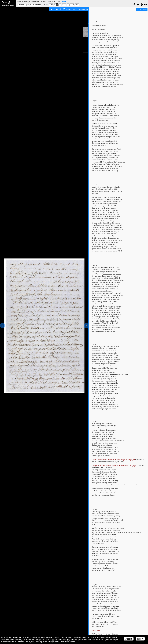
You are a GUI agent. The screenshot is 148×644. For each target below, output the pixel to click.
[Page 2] (95, 101)
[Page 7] (95, 509)
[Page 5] (95, 344)
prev (51, 5)
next (77, 5)
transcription (37, 5)
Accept (129, 639)
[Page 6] (95, 421)
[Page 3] (95, 185)
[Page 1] (95, 22)
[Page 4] (95, 265)
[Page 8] (95, 585)
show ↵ (145, 10)
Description (22, 5)
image (29, 5)
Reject (140, 639)
